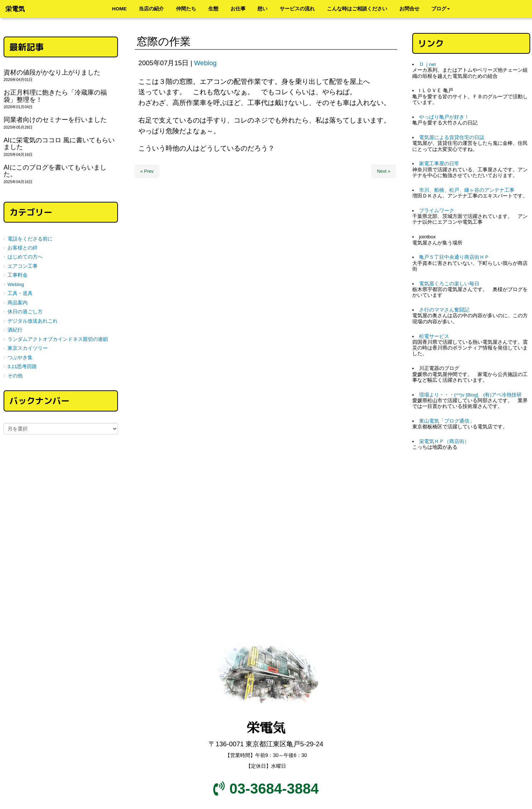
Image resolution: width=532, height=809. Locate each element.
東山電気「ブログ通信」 (447, 421)
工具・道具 (20, 293)
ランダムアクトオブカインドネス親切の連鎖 (58, 339)
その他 (15, 376)
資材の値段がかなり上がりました (52, 72)
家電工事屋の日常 (439, 164)
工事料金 (18, 275)
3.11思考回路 (22, 367)
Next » (384, 171)
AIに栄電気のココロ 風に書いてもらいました (59, 144)
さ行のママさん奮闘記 (444, 310)
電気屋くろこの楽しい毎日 (449, 284)
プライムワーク (437, 211)
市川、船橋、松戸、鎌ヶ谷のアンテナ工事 (467, 190)
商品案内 (18, 303)
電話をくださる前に (30, 239)
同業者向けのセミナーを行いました (55, 120)
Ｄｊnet (427, 64)
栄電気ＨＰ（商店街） (444, 441)
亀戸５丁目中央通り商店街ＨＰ (454, 257)
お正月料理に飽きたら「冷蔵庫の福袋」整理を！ (55, 96)
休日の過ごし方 (25, 312)
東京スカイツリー (28, 348)
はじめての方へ (25, 257)
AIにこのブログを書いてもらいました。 (55, 171)
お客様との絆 (23, 248)
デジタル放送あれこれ (33, 321)
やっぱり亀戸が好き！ (444, 117)
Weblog (205, 63)
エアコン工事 (23, 266)
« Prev (147, 171)
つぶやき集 (20, 358)
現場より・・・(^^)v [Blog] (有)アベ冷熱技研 (470, 395)
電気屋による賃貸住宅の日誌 (452, 137)
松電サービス (434, 336)
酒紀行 (15, 330)
